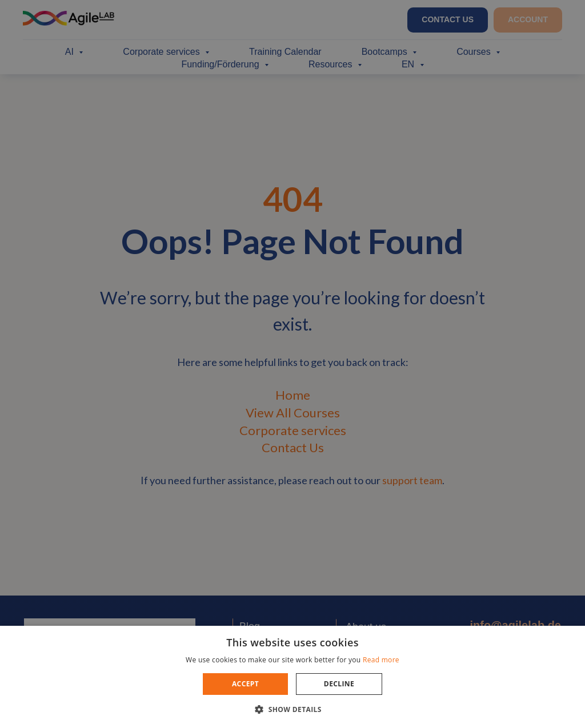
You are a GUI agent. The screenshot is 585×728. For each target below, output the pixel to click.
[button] (292, 709)
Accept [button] (245, 684)
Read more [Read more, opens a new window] (381, 660)
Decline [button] (339, 684)
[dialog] (292, 364)
